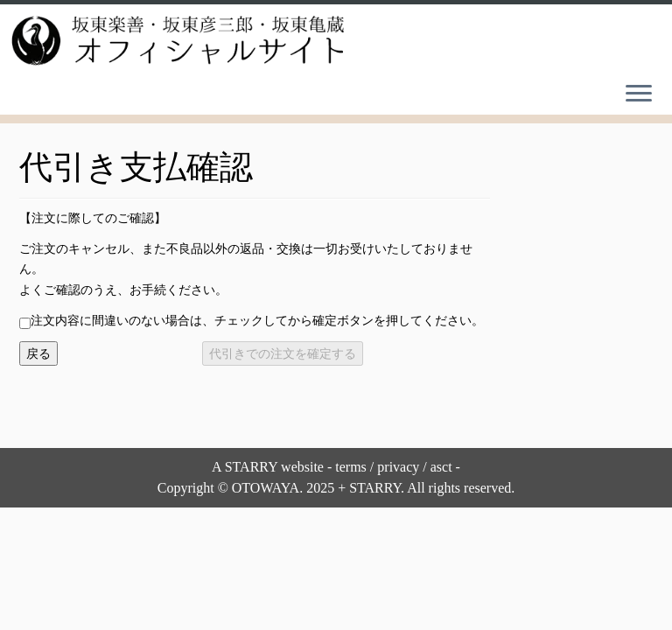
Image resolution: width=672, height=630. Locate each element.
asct (441, 467)
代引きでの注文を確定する (283, 353)
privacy (398, 467)
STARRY (251, 467)
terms (351, 467)
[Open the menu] (639, 95)
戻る (38, 353)
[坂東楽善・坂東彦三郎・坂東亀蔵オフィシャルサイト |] (175, 41)
